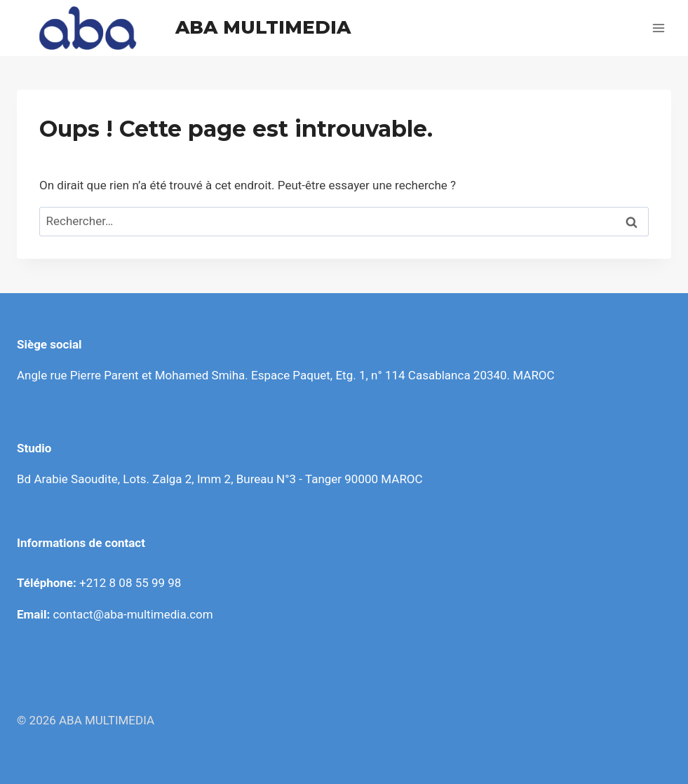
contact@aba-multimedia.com (133, 614)
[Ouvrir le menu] (658, 28)
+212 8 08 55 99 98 (130, 583)
